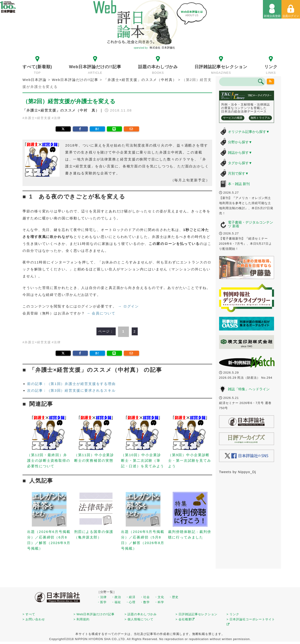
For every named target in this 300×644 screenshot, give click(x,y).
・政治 (116, 597)
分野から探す (240, 142)
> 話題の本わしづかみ (141, 614)
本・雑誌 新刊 (239, 184)
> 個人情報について (139, 619)
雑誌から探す (240, 152)
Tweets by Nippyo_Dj (238, 472)
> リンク (233, 614)
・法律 (102, 597)
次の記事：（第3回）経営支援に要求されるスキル (71, 390)
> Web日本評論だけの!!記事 (94, 614)
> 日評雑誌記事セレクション (196, 614)
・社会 (145, 597)
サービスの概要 (233, 118)
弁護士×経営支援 (38, 118)
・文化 (159, 597)
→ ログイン (129, 306)
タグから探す (240, 163)
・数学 (145, 602)
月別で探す (238, 173)
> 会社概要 (185, 619)
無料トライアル (260, 118)
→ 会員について (101, 313)
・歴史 (174, 597)
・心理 (131, 602)
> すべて (29, 614)
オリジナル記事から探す (249, 132)
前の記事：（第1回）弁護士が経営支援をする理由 (71, 384)
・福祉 (116, 602)
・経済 (131, 597)
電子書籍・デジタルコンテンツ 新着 (251, 224)
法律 (57, 118)
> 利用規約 (81, 619)
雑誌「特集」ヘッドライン (249, 389)
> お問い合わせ (34, 619)
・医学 (102, 602)
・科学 (159, 602)
